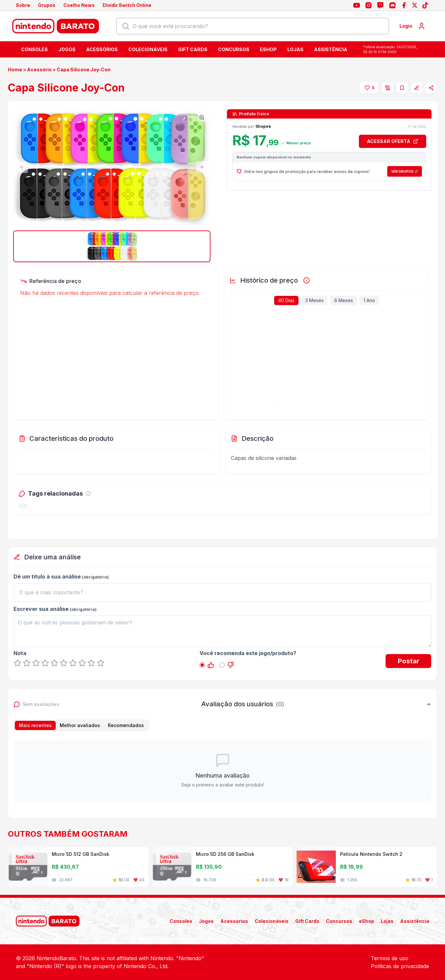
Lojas (295, 49)
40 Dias (286, 300)
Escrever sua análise (41, 609)
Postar (409, 661)
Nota (20, 653)
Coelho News (79, 5)
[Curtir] (369, 88)
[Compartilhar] (431, 88)
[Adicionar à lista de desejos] (388, 88)
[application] (325, 365)
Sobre (23, 5)
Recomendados (126, 725)
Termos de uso (390, 958)
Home (15, 70)
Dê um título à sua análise (47, 577)
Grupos (47, 5)
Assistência (331, 49)
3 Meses (314, 300)
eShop (268, 49)
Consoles (34, 49)
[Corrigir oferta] (417, 88)
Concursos (234, 49)
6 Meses (344, 300)
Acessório (39, 70)
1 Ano (369, 300)
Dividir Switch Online (127, 5)
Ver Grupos (405, 171)
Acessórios (102, 49)
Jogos (67, 49)
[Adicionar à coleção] (402, 88)
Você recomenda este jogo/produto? (248, 653)
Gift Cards (193, 49)
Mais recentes (35, 725)
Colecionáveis (148, 49)
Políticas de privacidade (400, 966)
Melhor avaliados (80, 725)
